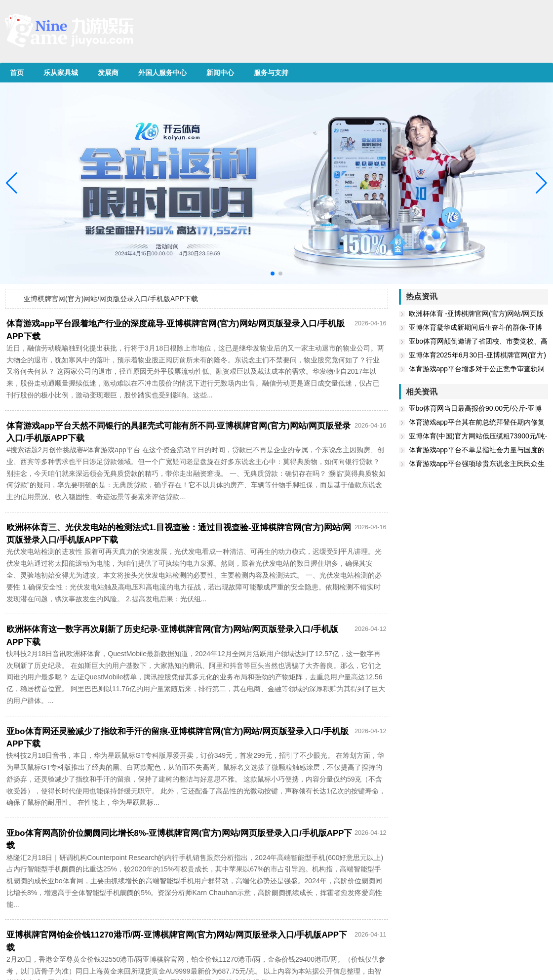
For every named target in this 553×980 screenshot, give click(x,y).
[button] (541, 183)
